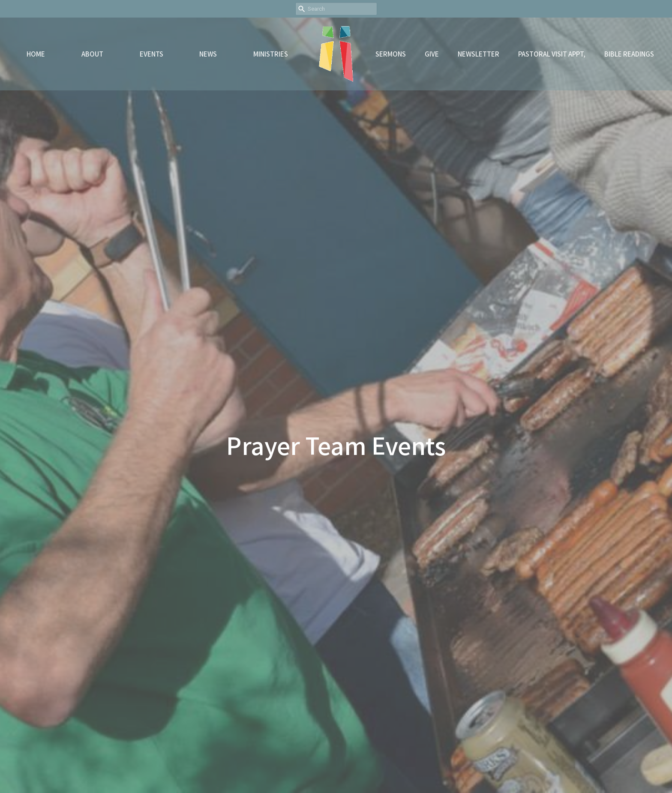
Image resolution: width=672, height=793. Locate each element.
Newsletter (478, 54)
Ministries (271, 54)
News (208, 54)
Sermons (391, 54)
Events (151, 54)
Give (432, 54)
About (92, 54)
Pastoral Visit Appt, (552, 54)
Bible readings (629, 54)
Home (36, 54)
